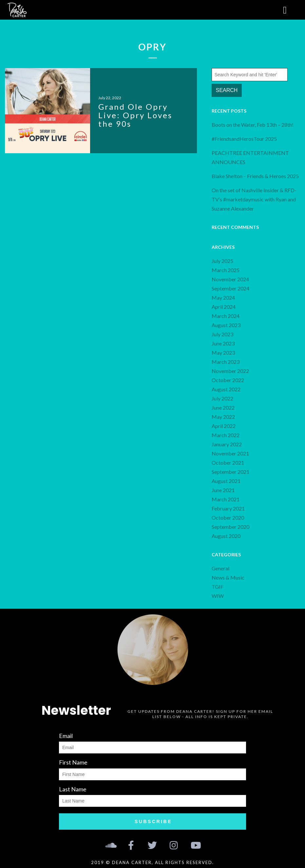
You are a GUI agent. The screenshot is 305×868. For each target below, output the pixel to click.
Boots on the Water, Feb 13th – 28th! (253, 125)
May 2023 (223, 352)
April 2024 (224, 307)
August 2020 (226, 536)
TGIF (218, 587)
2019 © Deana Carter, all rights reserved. (152, 862)
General (220, 568)
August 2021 (226, 481)
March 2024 (226, 316)
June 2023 (223, 343)
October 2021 (228, 462)
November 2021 (230, 453)
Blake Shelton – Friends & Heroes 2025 (255, 176)
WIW (218, 596)
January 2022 (227, 444)
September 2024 (230, 288)
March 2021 (226, 499)
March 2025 (226, 270)
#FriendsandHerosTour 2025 (244, 139)
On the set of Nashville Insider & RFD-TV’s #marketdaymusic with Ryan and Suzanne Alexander (254, 199)
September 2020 (230, 527)
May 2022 (223, 417)
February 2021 (228, 508)
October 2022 (228, 380)
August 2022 (226, 389)
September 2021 (230, 472)
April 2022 (224, 426)
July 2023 (222, 334)
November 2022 (230, 371)
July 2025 (222, 261)
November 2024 (230, 279)
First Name (73, 762)
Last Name (73, 789)
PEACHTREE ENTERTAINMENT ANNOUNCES (250, 157)
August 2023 (226, 325)
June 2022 (223, 407)
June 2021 (223, 490)
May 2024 (223, 297)
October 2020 (228, 517)
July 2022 (222, 398)
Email (66, 736)
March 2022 (226, 435)
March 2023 (226, 362)
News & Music (228, 577)
